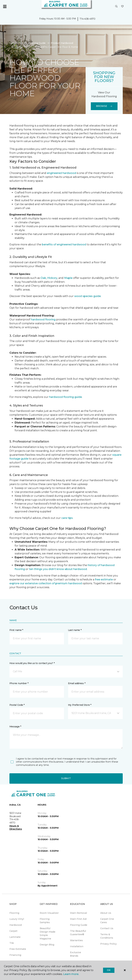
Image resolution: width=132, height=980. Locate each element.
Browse (104, 106)
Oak (43, 278)
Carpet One (16, 43)
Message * (15, 727)
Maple (68, 278)
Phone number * (19, 683)
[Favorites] (122, 6)
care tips (67, 518)
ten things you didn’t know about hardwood (58, 569)
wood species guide (87, 296)
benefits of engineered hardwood (64, 244)
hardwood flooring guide (66, 397)
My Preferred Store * (80, 705)
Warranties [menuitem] (76, 940)
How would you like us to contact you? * (32, 663)
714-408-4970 (87, 19)
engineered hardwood (62, 173)
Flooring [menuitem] (14, 913)
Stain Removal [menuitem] (78, 913)
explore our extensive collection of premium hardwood (46, 583)
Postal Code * (17, 705)
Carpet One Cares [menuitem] (107, 921)
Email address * (77, 683)
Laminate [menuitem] (15, 937)
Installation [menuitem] (77, 946)
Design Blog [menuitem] (47, 945)
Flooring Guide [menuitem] (79, 925)
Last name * (75, 630)
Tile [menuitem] (12, 943)
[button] (116, 6)
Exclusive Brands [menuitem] (76, 954)
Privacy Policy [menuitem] (108, 944)
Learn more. (71, 974)
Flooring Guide (37, 43)
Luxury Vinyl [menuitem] (17, 919)
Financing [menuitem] (15, 955)
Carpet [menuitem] (13, 931)
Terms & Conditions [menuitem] (107, 936)
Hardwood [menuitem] (16, 925)
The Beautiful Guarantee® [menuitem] (78, 933)
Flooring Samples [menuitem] (45, 921)
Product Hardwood (62, 43)
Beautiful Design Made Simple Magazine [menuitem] (48, 933)
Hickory (52, 278)
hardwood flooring (43, 319)
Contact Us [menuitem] (107, 928)
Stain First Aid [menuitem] (78, 919)
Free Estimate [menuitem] (18, 949)
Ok (109, 970)
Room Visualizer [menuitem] (49, 913)
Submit (66, 778)
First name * (16, 630)
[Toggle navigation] (5, 6)
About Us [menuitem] (106, 913)
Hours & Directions (16, 828)
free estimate (104, 579)
